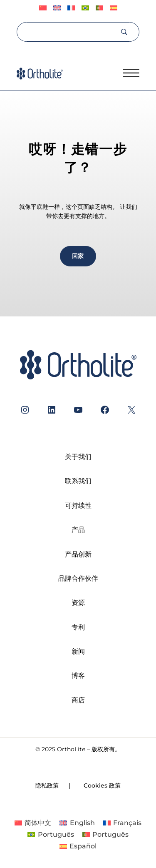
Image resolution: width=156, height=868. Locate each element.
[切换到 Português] (85, 8)
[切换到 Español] (114, 8)
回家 (78, 256)
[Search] (68, 32)
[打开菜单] (131, 73)
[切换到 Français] (71, 8)
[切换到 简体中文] (33, 823)
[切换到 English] (57, 8)
